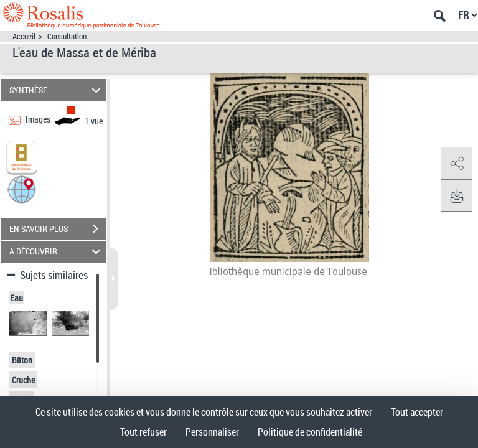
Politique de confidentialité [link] (310, 432)
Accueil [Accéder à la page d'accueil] (24, 36)
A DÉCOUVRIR (57, 252)
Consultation (67, 36)
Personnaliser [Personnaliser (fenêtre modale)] (212, 432)
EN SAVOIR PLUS (58, 229)
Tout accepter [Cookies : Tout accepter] (417, 412)
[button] (22, 188)
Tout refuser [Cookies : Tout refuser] (143, 432)
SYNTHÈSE (57, 90)
